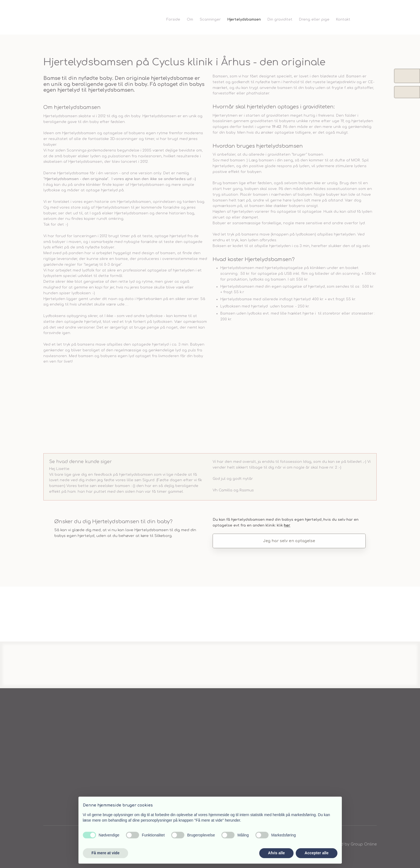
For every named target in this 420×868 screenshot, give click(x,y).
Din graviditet (280, 19)
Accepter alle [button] (316, 853)
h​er (287, 525)
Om (190, 19)
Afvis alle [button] (276, 853)
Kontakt (343, 19)
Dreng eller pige (314, 19)
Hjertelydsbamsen (244, 19)
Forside (173, 19)
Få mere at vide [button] (106, 853)
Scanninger (210, 19)
